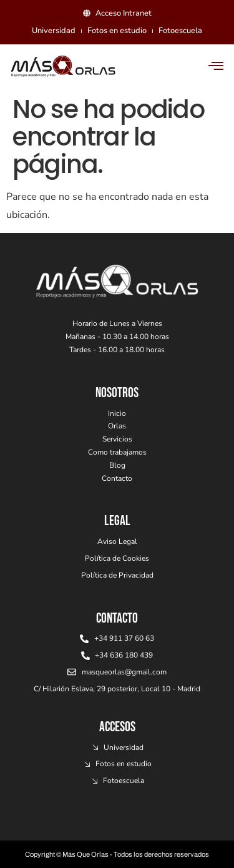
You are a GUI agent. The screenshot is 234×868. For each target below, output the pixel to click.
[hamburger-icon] (216, 67)
